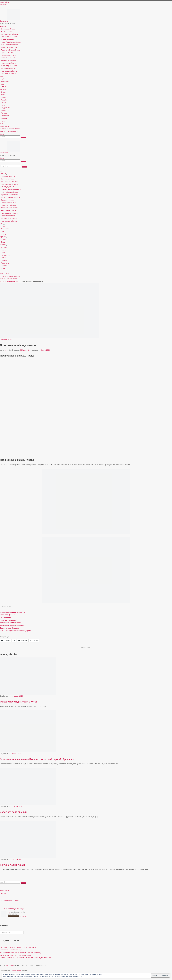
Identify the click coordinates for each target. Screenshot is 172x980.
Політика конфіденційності (10, 901)
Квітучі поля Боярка (11, 623)
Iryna (7, 350)
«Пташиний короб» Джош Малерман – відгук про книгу (21, 952)
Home (2, 281)
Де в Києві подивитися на (16, 631)
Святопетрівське (12, 281)
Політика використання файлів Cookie (69, 976)
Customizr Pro (16, 971)
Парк (5, 617)
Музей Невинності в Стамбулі (11, 950)
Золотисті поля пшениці (14, 812)
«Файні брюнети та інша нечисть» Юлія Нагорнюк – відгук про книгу (26, 958)
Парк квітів (9, 615)
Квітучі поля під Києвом (13, 612)
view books (24, 918)
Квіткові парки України (13, 865)
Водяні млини (6, 628)
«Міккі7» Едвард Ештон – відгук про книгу (15, 955)
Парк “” (8, 620)
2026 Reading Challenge (14, 909)
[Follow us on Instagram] (0, 7)
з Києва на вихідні (12, 625)
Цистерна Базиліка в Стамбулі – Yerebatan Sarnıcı (18, 947)
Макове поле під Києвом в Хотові (19, 702)
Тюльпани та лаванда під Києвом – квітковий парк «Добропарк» (37, 759)
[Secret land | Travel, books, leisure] (14, 10)
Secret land (10, 965)
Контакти (3, 893)
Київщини (15, 628)
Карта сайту (4, 890)
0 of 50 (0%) (23, 916)
